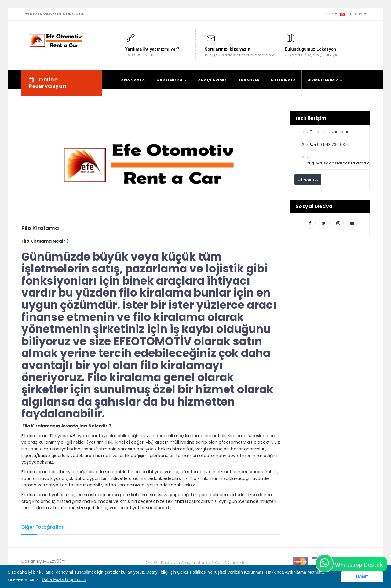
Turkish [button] (354, 14)
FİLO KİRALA (283, 80)
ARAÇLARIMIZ (212, 80)
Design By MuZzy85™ (43, 561)
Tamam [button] (362, 576)
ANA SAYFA (133, 80)
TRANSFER (249, 80)
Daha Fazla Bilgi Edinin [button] (64, 579)
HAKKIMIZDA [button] (172, 80)
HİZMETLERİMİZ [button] (325, 80)
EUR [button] (331, 14)
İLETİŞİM (129, 101)
